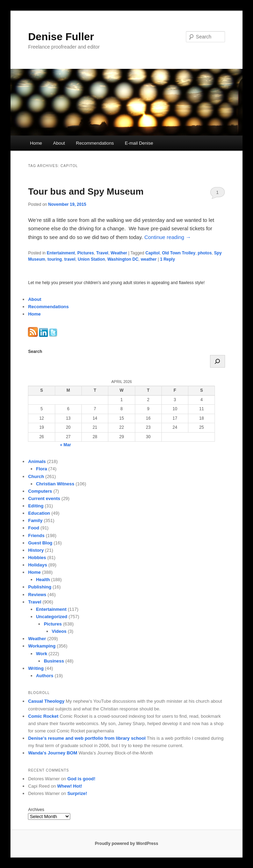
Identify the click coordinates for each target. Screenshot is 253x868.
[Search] (218, 361)
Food (34, 528)
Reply (168, 259)
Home (36, 143)
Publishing (39, 587)
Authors (45, 676)
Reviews (37, 595)
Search (35, 352)
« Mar (66, 445)
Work (42, 654)
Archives (36, 810)
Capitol (153, 253)
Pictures (85, 253)
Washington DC (123, 259)
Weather (119, 253)
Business (54, 661)
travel (70, 259)
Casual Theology (46, 701)
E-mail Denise (139, 143)
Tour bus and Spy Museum (86, 191)
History (36, 550)
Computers (40, 491)
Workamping (42, 646)
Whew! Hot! (70, 786)
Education (39, 513)
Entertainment (61, 253)
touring (55, 259)
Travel (102, 253)
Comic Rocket (43, 716)
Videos (59, 631)
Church (36, 476)
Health (43, 580)
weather (149, 259)
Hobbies (37, 558)
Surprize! (77, 793)
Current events (44, 498)
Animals (37, 461)
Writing (36, 668)
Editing (36, 506)
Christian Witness (55, 484)
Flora (42, 469)
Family (35, 520)
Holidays (37, 565)
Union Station (92, 259)
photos (205, 253)
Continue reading (168, 237)
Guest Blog (40, 543)
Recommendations (95, 143)
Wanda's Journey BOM (53, 753)
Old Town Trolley (179, 253)
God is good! (81, 779)
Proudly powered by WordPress (126, 844)
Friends (36, 536)
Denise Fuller (61, 37)
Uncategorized (52, 617)
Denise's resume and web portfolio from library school (87, 738)
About (59, 143)
